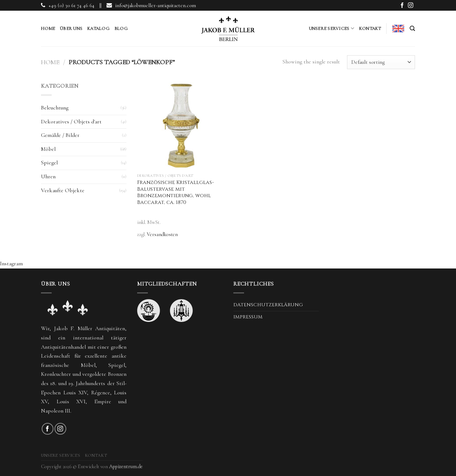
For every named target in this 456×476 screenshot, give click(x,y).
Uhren (48, 176)
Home (48, 29)
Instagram (11, 263)
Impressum (248, 317)
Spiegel (49, 163)
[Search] (412, 29)
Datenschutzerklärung (268, 305)
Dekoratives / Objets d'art (71, 122)
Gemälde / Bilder (60, 135)
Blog (121, 29)
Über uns (71, 29)
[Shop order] (381, 62)
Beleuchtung (55, 108)
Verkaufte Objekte (63, 190)
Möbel (48, 149)
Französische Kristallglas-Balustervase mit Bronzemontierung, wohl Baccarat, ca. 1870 (175, 193)
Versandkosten (162, 234)
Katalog (98, 29)
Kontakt (370, 29)
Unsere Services (331, 28)
